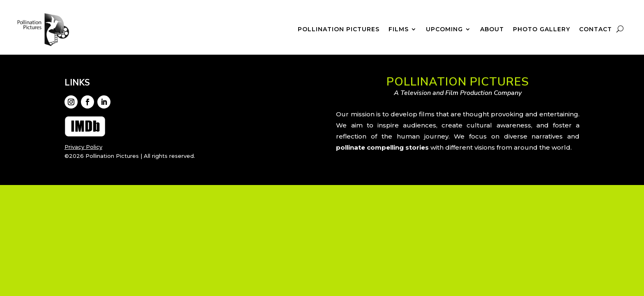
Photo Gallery (542, 30)
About (492, 30)
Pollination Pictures (339, 30)
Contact (596, 30)
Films (399, 30)
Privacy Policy (83, 147)
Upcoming (444, 30)
